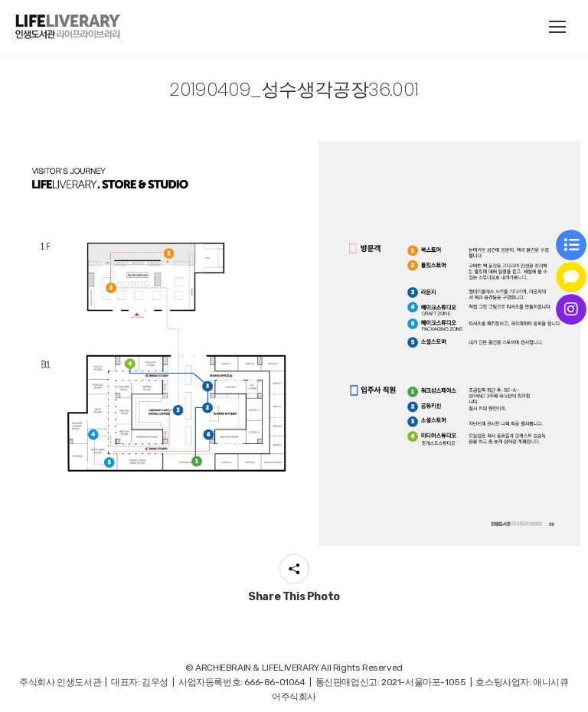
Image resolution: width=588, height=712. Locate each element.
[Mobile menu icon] (557, 27)
